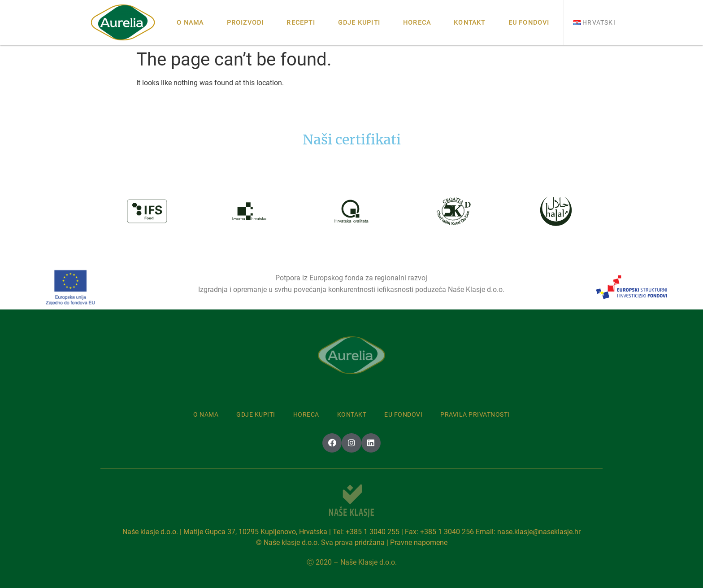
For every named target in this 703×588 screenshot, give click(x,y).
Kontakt (469, 22)
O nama (190, 22)
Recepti (301, 22)
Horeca (417, 22)
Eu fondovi (529, 22)
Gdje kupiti (359, 22)
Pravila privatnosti (475, 414)
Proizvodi (245, 22)
